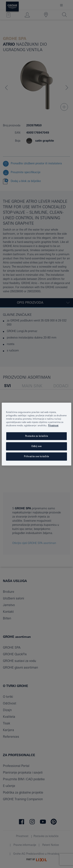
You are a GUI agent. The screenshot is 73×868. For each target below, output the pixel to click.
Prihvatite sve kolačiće (36, 456)
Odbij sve (36, 446)
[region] (36, 434)
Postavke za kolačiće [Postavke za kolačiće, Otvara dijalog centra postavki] (36, 436)
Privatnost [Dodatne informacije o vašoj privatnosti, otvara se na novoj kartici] (53, 425)
